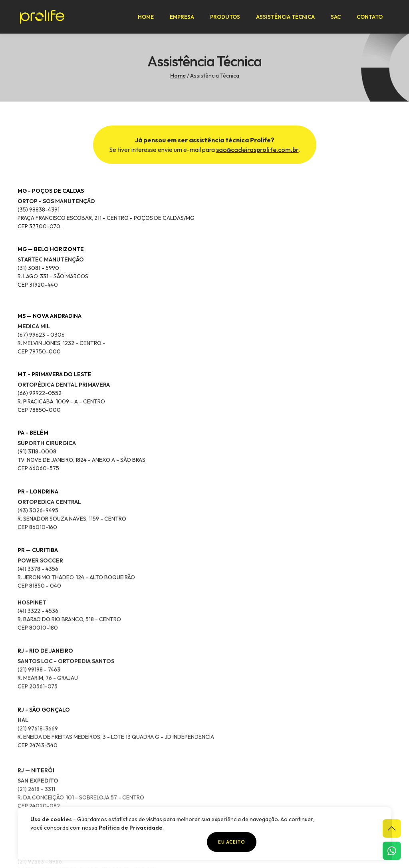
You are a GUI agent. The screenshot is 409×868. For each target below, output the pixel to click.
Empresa (184, 18)
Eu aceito (354, 842)
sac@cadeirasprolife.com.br (257, 172)
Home (148, 18)
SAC (338, 18)
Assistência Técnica (288, 18)
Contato (372, 18)
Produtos (227, 18)
